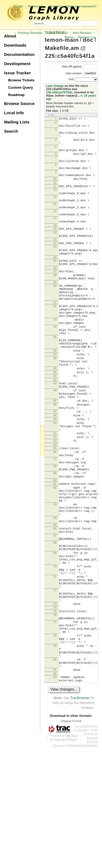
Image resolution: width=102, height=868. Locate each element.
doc (88, 40)
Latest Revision (58, 33)
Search (11, 131)
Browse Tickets (21, 80)
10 (55, 193)
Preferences (36, 6)
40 (55, 425)
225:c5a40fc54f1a (70, 56)
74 (55, 712)
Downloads (15, 45)
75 (55, 715)
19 (55, 252)
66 (55, 614)
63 (55, 585)
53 (55, 508)
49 (55, 482)
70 (55, 661)
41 (55, 430)
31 (55, 340)
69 (55, 644)
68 (55, 631)
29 (55, 315)
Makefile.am (62, 48)
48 (55, 477)
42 (55, 434)
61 (55, 559)
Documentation (19, 54)
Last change (55, 86)
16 (55, 231)
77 (55, 729)
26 (55, 299)
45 (55, 459)
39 (55, 420)
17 (55, 240)
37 (55, 403)
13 (55, 205)
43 (55, 438)
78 (55, 745)
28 (55, 307)
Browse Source (19, 103)
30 (55, 319)
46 (55, 464)
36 (55, 398)
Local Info (14, 113)
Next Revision (82, 33)
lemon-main (62, 40)
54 (55, 513)
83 (55, 796)
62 (55, 564)
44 (55, 446)
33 (55, 360)
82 (55, 792)
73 (55, 707)
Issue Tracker (17, 73)
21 (55, 266)
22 (55, 269)
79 (55, 758)
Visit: (72, 79)
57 (55, 530)
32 (55, 343)
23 (55, 274)
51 (55, 499)
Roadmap (16, 95)
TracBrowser (80, 818)
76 (55, 720)
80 (55, 775)
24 (55, 286)
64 (55, 602)
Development (17, 64)
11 (55, 197)
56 (55, 521)
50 (55, 486)
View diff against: (80, 67)
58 (55, 538)
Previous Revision (30, 33)
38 (55, 408)
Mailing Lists (17, 122)
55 (55, 516)
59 (55, 547)
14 (55, 214)
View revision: (74, 73)
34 (55, 369)
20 (55, 257)
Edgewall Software (65, 860)
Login (19, 6)
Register (55, 6)
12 (55, 201)
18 (55, 249)
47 (55, 473)
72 (55, 690)
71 (55, 674)
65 (55, 610)
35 (55, 382)
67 (55, 623)
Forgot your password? (81, 6)
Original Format (71, 841)
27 (55, 302)
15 (55, 223)
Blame (69, 37)
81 (55, 788)
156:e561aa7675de (59, 92)
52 (55, 504)
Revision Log (87, 37)
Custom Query (21, 87)
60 (55, 556)
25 (55, 290)
